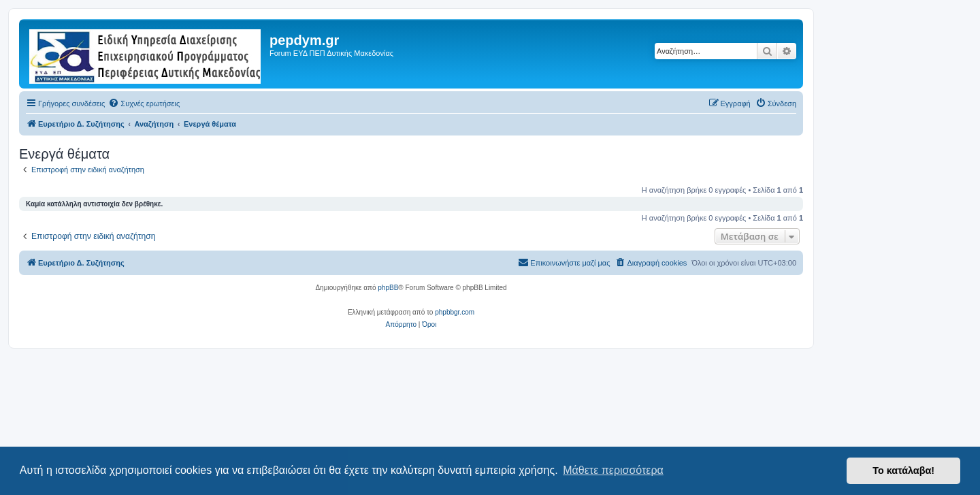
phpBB (388, 288)
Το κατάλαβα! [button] (903, 470)
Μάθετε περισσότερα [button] (613, 470)
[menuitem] (144, 103)
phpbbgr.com (455, 312)
